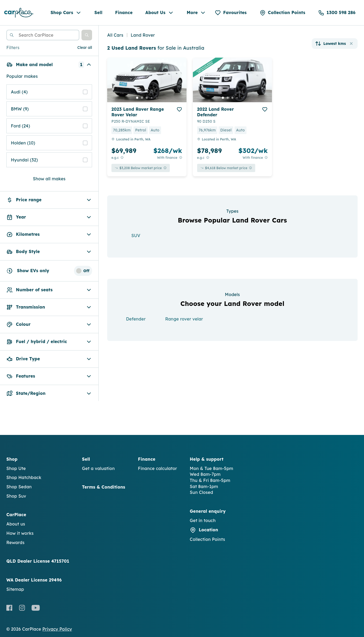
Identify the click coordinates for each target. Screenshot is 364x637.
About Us (160, 13)
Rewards (15, 542)
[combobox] (43, 35)
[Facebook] (9, 608)
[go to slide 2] (142, 98)
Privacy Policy (57, 629)
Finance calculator (157, 468)
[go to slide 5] (156, 98)
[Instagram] (22, 608)
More (197, 13)
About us (16, 524)
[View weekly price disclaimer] (181, 158)
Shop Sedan (19, 487)
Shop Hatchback (24, 477)
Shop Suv (16, 496)
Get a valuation (98, 468)
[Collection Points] (282, 13)
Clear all (85, 48)
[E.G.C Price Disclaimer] (122, 158)
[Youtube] (36, 608)
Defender (136, 319)
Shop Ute (16, 468)
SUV (136, 236)
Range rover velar (184, 319)
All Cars (115, 35)
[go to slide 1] (137, 98)
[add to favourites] (179, 109)
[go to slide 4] (151, 98)
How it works (20, 533)
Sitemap (15, 589)
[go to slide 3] (147, 98)
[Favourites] (231, 13)
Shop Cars (66, 13)
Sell (98, 12)
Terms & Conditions (104, 487)
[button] (87, 35)
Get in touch (203, 520)
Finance (124, 12)
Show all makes (49, 179)
